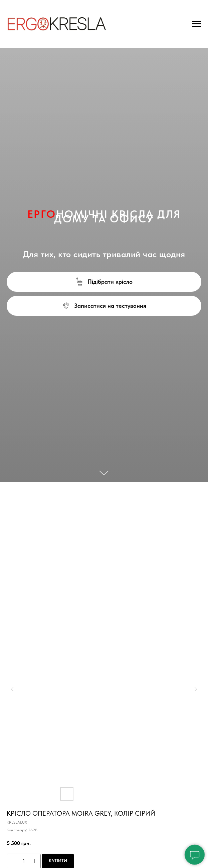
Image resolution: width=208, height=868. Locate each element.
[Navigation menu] (197, 24)
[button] (104, 282)
